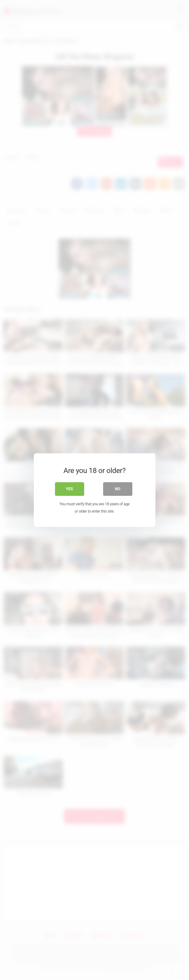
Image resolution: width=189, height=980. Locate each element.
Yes (69, 489)
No (117, 489)
